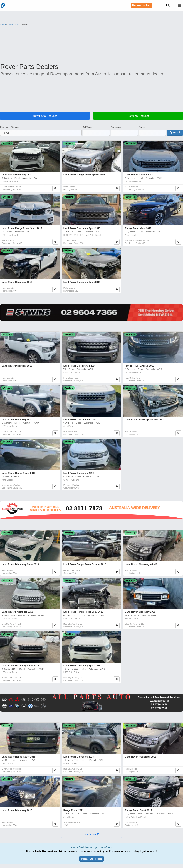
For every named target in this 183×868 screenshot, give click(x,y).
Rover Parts (13, 25)
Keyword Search (10, 127)
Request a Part (141, 5)
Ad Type (87, 127)
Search (175, 132)
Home (3, 25)
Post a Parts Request (91, 859)
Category (116, 127)
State (142, 127)
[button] (91, 834)
